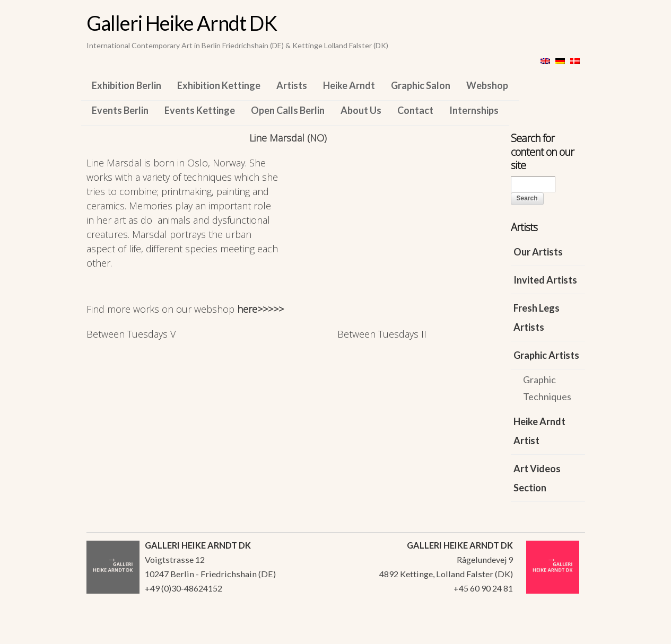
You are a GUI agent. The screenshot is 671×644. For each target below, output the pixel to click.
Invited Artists (545, 280)
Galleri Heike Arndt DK (182, 23)
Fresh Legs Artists (537, 317)
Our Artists (538, 252)
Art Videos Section (537, 478)
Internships (474, 110)
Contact (415, 110)
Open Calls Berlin (288, 110)
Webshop (487, 85)
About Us (361, 110)
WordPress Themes (565, 633)
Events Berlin (120, 110)
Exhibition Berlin (127, 85)
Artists (292, 85)
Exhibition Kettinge (219, 85)
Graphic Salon (421, 85)
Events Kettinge (200, 110)
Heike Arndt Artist (539, 431)
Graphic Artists (546, 355)
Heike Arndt (349, 85)
